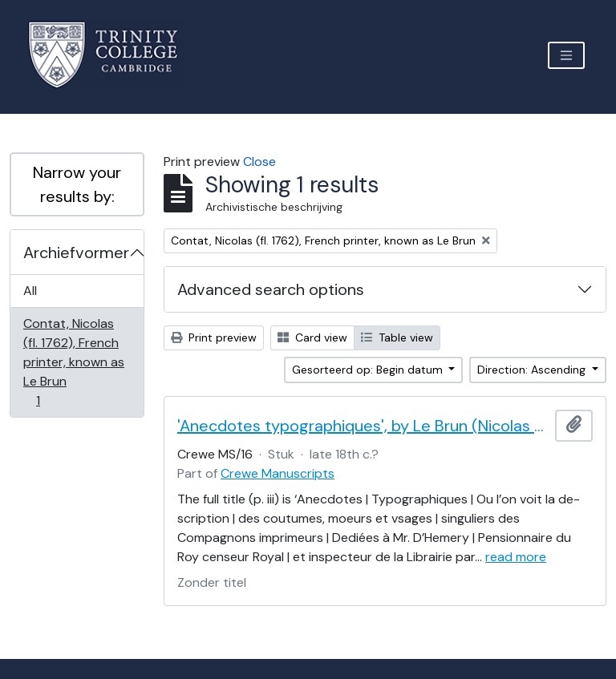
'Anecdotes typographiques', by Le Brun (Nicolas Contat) (363, 426)
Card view (312, 337)
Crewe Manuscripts (278, 473)
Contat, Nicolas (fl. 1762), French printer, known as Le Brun (73, 362)
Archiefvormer (76, 253)
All (30, 291)
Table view (397, 337)
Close (259, 162)
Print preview (214, 337)
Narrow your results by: (77, 184)
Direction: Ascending (533, 370)
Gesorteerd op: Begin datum (369, 370)
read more (516, 557)
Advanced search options (271, 289)
